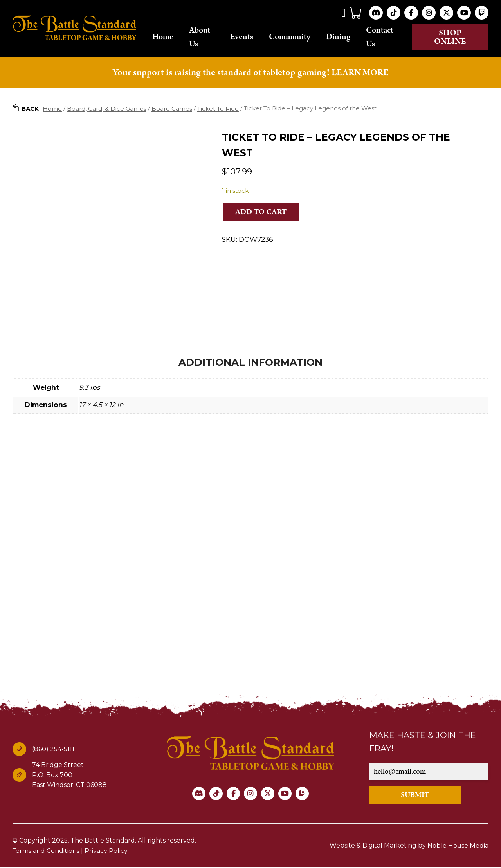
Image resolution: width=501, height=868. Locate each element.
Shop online (452, 37)
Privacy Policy (107, 851)
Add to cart (262, 212)
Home (169, 37)
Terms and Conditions (46, 851)
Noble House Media (458, 846)
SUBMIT (417, 795)
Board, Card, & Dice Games (107, 109)
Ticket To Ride (218, 109)
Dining (343, 37)
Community (295, 37)
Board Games (172, 109)
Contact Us (385, 37)
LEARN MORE (360, 72)
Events (247, 37)
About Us (206, 37)
